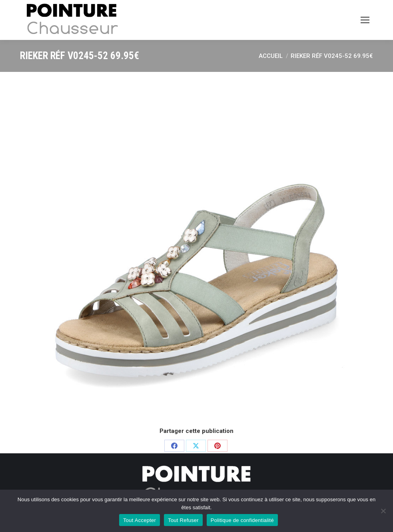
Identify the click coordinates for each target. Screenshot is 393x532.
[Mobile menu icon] (365, 20)
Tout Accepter (140, 520)
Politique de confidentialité (242, 520)
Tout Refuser (183, 520)
